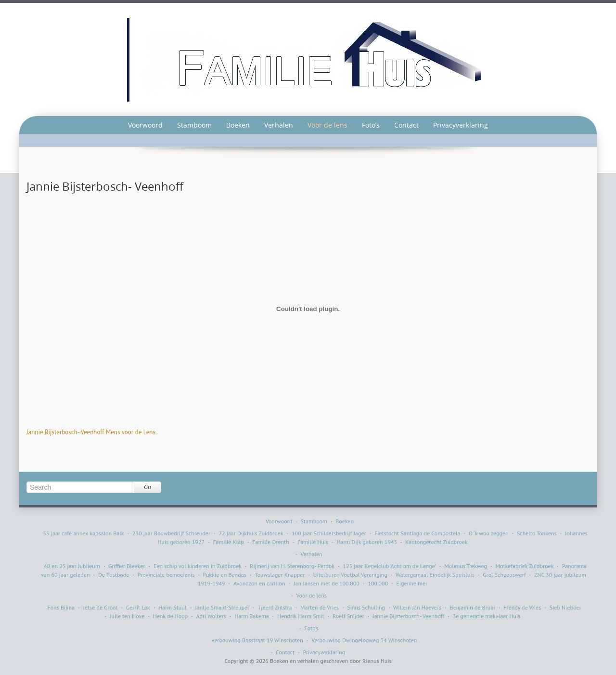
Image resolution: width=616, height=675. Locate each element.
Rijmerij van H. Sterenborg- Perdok (292, 566)
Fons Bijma (61, 607)
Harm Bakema (251, 616)
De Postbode (114, 575)
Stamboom (194, 125)
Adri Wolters (211, 616)
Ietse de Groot (101, 607)
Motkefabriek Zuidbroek (524, 566)
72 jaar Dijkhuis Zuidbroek (251, 533)
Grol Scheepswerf (504, 575)
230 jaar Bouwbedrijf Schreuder (171, 533)
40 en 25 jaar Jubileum (72, 566)
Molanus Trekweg (466, 566)
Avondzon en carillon (259, 583)
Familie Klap (228, 542)
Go (148, 487)
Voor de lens (327, 125)
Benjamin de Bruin (472, 607)
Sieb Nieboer (565, 607)
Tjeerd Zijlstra (275, 607)
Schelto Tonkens (537, 533)
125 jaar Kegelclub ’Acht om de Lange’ (389, 566)
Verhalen (279, 125)
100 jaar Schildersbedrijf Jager (329, 533)
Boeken (238, 125)
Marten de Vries (320, 607)
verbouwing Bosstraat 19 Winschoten (257, 640)
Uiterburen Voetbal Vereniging (350, 575)
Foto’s (371, 125)
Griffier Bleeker (127, 566)
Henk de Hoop (171, 616)
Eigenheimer (412, 583)
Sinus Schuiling (366, 607)
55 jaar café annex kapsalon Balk (83, 533)
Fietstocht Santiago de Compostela (417, 533)
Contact (406, 125)
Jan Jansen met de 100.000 (327, 583)
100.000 (378, 583)
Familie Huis (313, 542)
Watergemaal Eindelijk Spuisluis (435, 575)
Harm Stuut (173, 607)
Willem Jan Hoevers (417, 607)
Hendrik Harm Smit (301, 616)
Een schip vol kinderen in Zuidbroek (198, 566)
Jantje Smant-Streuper (222, 607)
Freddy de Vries (523, 607)
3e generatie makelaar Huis (487, 616)
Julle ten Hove (127, 616)
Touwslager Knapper (280, 575)
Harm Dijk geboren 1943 (366, 542)
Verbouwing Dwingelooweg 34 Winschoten (364, 640)
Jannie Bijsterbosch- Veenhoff (408, 616)
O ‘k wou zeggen (489, 533)
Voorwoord (145, 125)
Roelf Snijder (348, 616)
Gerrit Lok (138, 607)
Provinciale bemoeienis (166, 575)
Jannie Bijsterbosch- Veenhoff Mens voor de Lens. (92, 432)
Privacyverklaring (461, 125)
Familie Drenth (270, 542)
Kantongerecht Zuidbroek (436, 542)
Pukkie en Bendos (225, 575)
